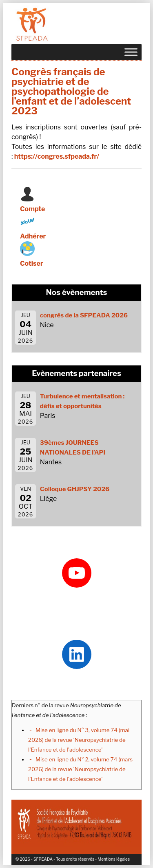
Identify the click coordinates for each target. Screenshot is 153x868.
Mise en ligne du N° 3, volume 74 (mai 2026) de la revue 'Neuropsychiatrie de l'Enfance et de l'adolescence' (79, 740)
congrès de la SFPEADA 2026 (84, 315)
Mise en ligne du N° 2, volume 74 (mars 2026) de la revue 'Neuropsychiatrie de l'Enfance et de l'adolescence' (80, 769)
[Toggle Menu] (131, 52)
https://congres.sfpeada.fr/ (57, 156)
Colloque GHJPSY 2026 (75, 489)
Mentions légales (114, 859)
